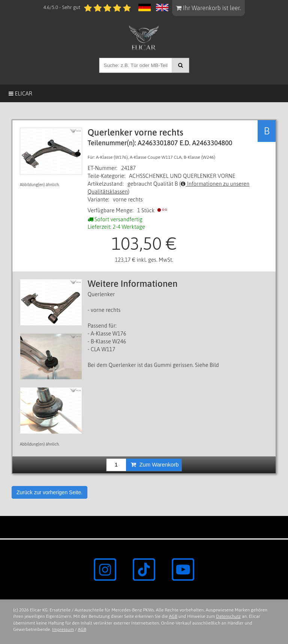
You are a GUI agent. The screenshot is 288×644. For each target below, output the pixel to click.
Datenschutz (228, 616)
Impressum (63, 629)
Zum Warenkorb (155, 465)
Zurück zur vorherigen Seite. (49, 492)
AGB (173, 616)
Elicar (20, 93)
